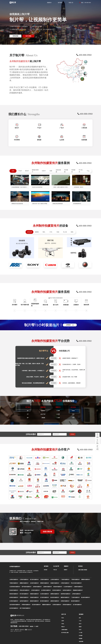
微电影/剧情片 (35, 171)
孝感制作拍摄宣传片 (34, 594)
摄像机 (37, 232)
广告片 (20, 171)
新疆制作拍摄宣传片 (24, 583)
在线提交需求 (64, 532)
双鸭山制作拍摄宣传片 (25, 590)
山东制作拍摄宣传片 (55, 580)
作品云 (63, 618)
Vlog (88, 171)
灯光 (51, 232)
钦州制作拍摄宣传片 (14, 597)
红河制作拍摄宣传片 (14, 601)
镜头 (44, 232)
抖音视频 (66, 171)
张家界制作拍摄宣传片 (66, 594)
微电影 (80, 627)
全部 (13, 171)
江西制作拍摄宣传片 (45, 580)
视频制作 (49, 3)
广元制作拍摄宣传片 (75, 597)
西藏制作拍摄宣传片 (86, 580)
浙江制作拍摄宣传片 (34, 580)
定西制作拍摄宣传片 (65, 601)
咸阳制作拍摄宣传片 (55, 601)
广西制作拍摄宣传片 (75, 580)
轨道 (58, 232)
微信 (32, 626)
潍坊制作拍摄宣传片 (14, 594)
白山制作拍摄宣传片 (68, 587)
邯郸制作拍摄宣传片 (45, 583)
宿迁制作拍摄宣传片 (57, 590)
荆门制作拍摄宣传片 (24, 594)
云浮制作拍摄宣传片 (76, 594)
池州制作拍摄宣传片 (67, 590)
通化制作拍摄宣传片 (58, 587)
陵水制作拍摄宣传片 (55, 597)
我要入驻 (71, 3)
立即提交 (72, 434)
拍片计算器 (28, 36)
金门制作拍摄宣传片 (77, 605)
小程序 (36, 626)
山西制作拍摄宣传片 (14, 580)
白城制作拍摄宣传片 (78, 587)
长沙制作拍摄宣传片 (45, 594)
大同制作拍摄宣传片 (65, 583)
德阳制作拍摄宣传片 (65, 597)
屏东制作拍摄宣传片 (67, 605)
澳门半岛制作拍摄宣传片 (25, 608)
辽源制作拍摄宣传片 (48, 587)
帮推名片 (63, 627)
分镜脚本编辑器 (64, 630)
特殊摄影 (73, 171)
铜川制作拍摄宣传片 (45, 601)
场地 (72, 232)
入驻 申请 (97, 448)
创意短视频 (58, 171)
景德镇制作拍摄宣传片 (78, 590)
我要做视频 (15, 36)
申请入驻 (55, 570)
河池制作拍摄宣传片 (34, 597)
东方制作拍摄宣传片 (45, 597)
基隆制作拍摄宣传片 (47, 605)
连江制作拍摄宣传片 (14, 608)
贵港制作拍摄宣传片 (24, 597)
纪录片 (44, 171)
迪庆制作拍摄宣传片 (24, 601)
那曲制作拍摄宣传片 (34, 601)
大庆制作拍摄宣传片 (35, 590)
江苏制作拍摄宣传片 (24, 580)
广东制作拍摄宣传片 (65, 580)
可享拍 (63, 624)
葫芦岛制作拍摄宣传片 (27, 587)
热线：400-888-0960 (85, 3)
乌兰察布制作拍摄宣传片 (15, 587)
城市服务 (60, 3)
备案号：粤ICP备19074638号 (16, 631)
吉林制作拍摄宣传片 (37, 587)
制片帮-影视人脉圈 (65, 633)
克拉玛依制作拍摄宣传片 (15, 605)
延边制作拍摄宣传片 (14, 590)
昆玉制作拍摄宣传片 (36, 605)
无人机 (65, 232)
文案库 (63, 621)
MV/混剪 (81, 171)
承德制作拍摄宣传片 (55, 583)
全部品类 (29, 232)
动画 (51, 171)
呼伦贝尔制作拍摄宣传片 (76, 583)
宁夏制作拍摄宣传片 (14, 583)
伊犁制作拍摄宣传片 (26, 605)
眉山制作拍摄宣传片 (86, 597)
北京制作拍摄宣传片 (34, 583)
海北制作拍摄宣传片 (75, 601)
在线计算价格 (47, 532)
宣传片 (27, 171)
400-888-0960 (83, 570)
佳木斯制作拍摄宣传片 (46, 590)
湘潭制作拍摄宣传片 (55, 594)
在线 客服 (97, 436)
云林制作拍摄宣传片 (57, 605)
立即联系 (70, 325)
